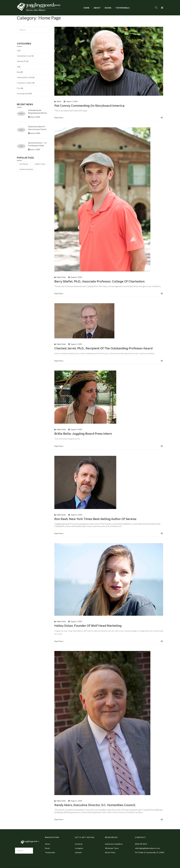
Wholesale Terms (112, 848)
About (47, 844)
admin (59, 101)
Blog (19, 72)
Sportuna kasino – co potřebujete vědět (37, 144)
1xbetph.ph (21, 61)
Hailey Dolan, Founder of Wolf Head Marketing (88, 626)
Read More (59, 118)
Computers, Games (24, 83)
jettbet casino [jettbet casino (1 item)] (40, 164)
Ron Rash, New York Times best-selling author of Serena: (96, 519)
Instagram (79, 848)
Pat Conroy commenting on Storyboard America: (90, 106)
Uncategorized (23, 94)
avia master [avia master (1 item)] (24, 164)
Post (19, 88)
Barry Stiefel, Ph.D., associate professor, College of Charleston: (100, 281)
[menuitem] (86, 8)
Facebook (79, 844)
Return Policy (110, 852)
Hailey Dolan (61, 277)
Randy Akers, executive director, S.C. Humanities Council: (95, 805)
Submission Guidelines (114, 844)
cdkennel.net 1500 (24, 77)
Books (47, 848)
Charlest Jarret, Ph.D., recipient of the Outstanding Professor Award (103, 348)
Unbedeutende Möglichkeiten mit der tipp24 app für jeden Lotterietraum (38, 112)
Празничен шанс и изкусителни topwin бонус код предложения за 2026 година (39, 128)
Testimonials (50, 852)
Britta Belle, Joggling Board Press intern (83, 434)
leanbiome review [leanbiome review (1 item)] (26, 169)
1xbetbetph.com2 (24, 56)
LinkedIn (78, 852)
